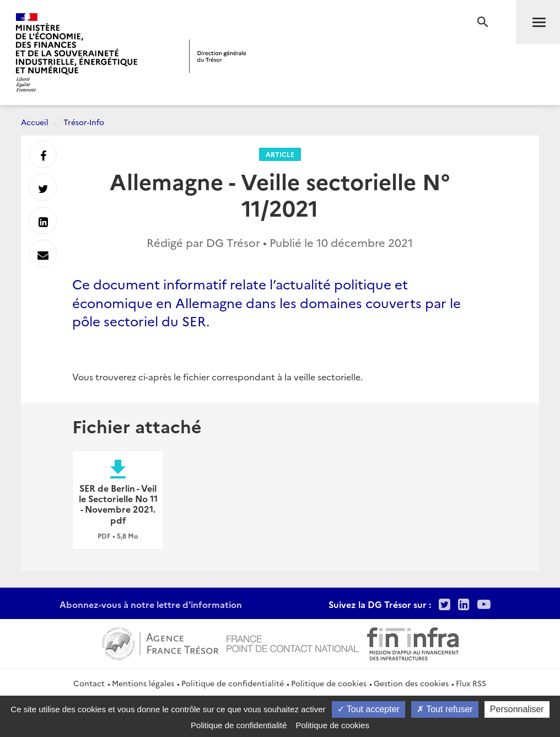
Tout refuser (445, 709)
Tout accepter (368, 709)
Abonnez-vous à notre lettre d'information (151, 604)
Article (280, 154)
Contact (89, 683)
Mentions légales (143, 683)
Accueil (35, 122)
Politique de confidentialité (233, 683)
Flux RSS (471, 683)
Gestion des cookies (411, 683)
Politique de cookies (329, 683)
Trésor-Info (84, 122)
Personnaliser (517, 709)
